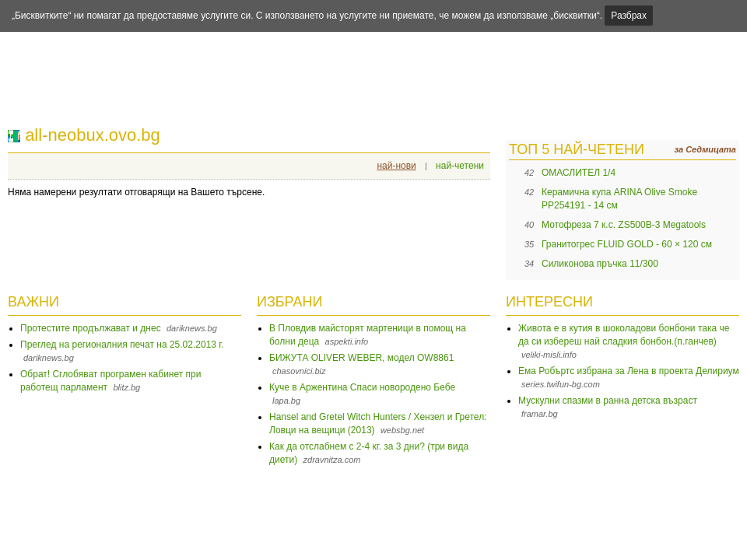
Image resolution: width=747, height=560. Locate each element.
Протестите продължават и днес (91, 328)
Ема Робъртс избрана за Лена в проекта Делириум (629, 371)
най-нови (396, 166)
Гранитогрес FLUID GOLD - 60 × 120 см (627, 244)
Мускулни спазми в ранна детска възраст (608, 401)
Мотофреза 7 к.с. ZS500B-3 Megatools (624, 225)
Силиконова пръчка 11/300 (600, 264)
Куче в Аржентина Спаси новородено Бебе (362, 387)
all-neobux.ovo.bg (93, 135)
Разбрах (629, 16)
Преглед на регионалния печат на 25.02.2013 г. (122, 345)
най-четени (460, 166)
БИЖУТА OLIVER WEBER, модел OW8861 (361, 358)
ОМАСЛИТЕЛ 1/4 (579, 173)
